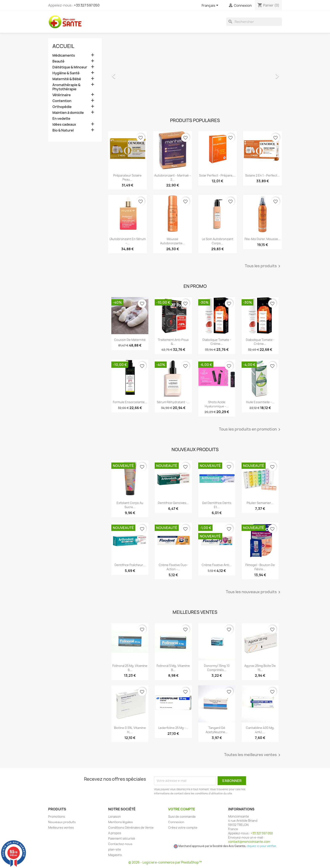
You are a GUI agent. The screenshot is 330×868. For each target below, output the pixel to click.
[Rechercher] (254, 22)
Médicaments (64, 55)
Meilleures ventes (61, 827)
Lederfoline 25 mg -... (173, 728)
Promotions (57, 817)
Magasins (115, 855)
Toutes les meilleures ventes (253, 755)
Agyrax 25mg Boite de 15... (260, 668)
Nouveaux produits (62, 822)
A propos (115, 833)
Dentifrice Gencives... (173, 503)
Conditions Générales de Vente (131, 827)
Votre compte (182, 809)
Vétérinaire (62, 95)
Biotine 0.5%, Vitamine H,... (130, 730)
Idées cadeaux (64, 124)
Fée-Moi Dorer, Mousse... (263, 239)
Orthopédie (62, 107)
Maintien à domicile (68, 113)
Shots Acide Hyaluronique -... (217, 404)
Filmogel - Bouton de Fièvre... (260, 567)
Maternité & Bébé (67, 79)
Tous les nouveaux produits (254, 592)
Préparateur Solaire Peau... (127, 177)
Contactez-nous (120, 844)
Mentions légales (120, 822)
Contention (62, 101)
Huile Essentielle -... (260, 402)
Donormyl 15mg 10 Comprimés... (217, 668)
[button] (121, 74)
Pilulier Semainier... (260, 503)
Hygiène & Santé (66, 73)
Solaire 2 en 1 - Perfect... (262, 175)
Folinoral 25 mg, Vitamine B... (130, 668)
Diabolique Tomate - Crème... (217, 342)
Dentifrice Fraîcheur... (130, 565)
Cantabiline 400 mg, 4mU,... (260, 730)
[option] (195, 74)
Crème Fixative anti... (217, 565)
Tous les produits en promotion (250, 429)
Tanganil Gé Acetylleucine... (217, 730)
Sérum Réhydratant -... (173, 402)
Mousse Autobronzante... (173, 241)
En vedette (61, 119)
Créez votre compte (183, 827)
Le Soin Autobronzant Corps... (218, 241)
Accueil (63, 46)
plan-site (115, 849)
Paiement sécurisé (122, 838)
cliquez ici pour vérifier (261, 846)
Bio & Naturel (63, 130)
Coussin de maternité (130, 340)
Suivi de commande (182, 817)
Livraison (114, 817)
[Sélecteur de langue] (211, 6)
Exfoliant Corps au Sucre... (130, 505)
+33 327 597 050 (87, 5)
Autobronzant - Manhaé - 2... (172, 177)
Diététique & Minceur (70, 67)
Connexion (176, 822)
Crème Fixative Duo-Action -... (173, 567)
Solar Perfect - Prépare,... (217, 175)
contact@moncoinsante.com (249, 842)
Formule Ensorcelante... (130, 402)
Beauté (58, 61)
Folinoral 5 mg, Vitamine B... (173, 668)
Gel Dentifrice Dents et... (217, 505)
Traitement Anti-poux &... (173, 342)
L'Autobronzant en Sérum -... (128, 241)
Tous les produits (263, 266)
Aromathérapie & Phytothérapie (66, 87)
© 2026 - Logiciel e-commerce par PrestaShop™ (165, 862)
